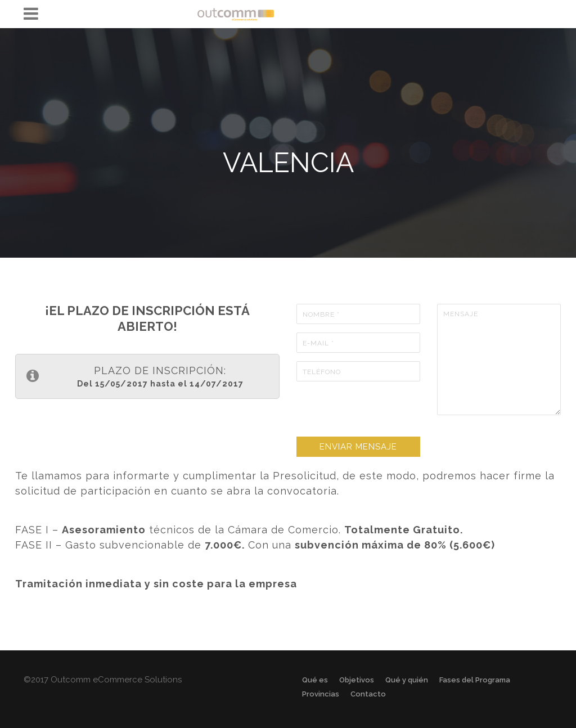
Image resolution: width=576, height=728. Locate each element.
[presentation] (382, 412)
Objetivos (357, 680)
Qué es (315, 680)
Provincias (321, 694)
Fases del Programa (475, 680)
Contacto (368, 694)
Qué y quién (407, 680)
